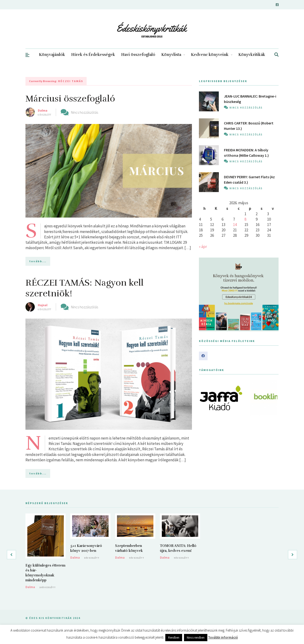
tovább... (38, 261)
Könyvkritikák (252, 55)
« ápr (203, 247)
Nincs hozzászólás (85, 112)
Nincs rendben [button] (196, 638)
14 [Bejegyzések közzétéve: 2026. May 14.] (235, 225)
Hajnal (43, 305)
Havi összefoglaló (138, 55)
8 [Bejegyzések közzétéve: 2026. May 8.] (245, 219)
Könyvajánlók (52, 55)
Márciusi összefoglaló (70, 99)
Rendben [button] (174, 638)
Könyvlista (173, 55)
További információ (223, 637)
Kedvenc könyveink (212, 55)
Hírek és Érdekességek (93, 55)
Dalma (43, 110)
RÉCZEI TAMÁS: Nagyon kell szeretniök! (85, 288)
